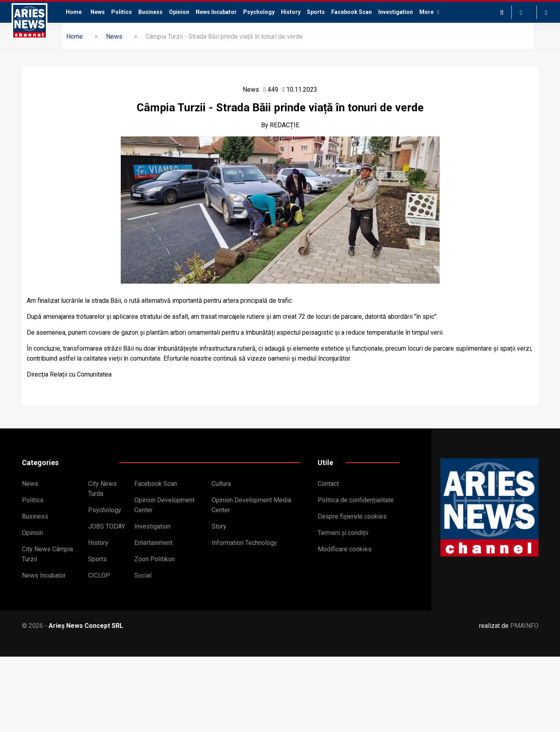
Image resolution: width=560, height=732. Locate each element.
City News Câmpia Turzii (47, 554)
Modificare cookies (345, 549)
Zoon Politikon (155, 559)
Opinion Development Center (164, 505)
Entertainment (153, 543)
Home (74, 12)
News (98, 12)
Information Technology (244, 543)
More (429, 12)
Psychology (259, 12)
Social (143, 575)
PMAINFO (524, 626)
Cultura (221, 484)
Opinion (179, 12)
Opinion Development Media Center (251, 505)
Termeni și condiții (343, 533)
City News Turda (102, 489)
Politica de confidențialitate (356, 500)
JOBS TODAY (107, 526)
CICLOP (99, 575)
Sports (316, 12)
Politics (122, 12)
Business (150, 12)
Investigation (396, 12)
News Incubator (216, 12)
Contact (328, 484)
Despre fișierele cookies (352, 516)
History (291, 12)
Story (219, 526)
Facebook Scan (352, 12)
